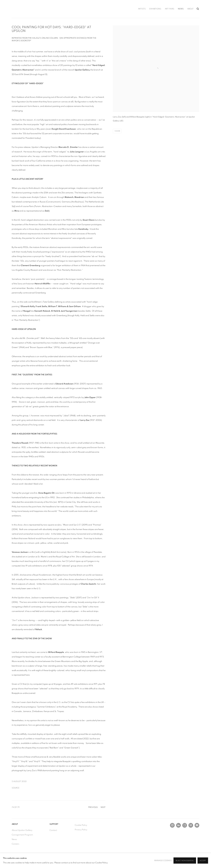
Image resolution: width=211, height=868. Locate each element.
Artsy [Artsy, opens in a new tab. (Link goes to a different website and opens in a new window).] (185, 825)
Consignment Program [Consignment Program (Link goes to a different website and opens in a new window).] (22, 835)
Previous (93, 807)
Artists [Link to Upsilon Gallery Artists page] (142, 9)
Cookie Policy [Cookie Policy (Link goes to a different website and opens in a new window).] (81, 825)
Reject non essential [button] (185, 861)
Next (103, 807)
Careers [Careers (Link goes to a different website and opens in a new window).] (15, 844)
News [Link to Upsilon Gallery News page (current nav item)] (181, 9)
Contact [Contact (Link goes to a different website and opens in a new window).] (53, 830)
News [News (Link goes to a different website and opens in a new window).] (14, 839)
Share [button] (118, 131)
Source (16, 788)
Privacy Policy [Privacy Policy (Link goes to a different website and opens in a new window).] (81, 830)
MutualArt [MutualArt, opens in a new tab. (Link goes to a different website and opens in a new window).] (191, 825)
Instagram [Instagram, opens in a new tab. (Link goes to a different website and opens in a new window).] (172, 825)
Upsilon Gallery (26, 9)
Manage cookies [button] (163, 861)
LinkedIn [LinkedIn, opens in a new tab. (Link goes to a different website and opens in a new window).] (178, 825)
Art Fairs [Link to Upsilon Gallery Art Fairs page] (170, 9)
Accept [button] (203, 861)
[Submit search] (198, 8)
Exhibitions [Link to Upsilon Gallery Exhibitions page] (155, 9)
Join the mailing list (197, 825)
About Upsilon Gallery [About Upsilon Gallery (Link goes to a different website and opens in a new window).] (22, 830)
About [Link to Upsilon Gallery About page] (190, 9)
